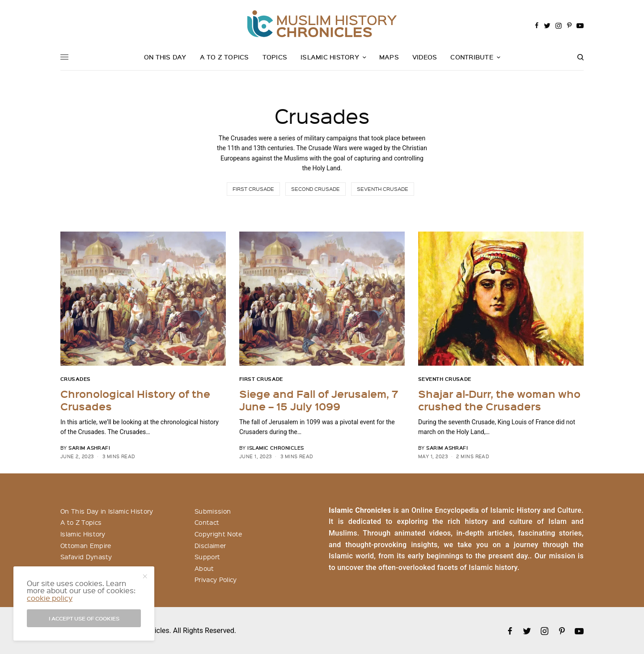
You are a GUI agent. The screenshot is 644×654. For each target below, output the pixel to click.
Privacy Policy (216, 579)
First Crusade (253, 189)
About (204, 568)
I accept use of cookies (84, 618)
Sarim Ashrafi (89, 448)
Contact (207, 522)
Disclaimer (210, 545)
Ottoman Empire (86, 545)
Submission (213, 511)
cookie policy (50, 598)
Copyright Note (218, 534)
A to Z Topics (81, 522)
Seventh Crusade (383, 189)
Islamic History (83, 534)
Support (207, 557)
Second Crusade (316, 189)
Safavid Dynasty (86, 557)
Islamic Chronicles (275, 448)
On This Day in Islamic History (107, 511)
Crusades (76, 379)
